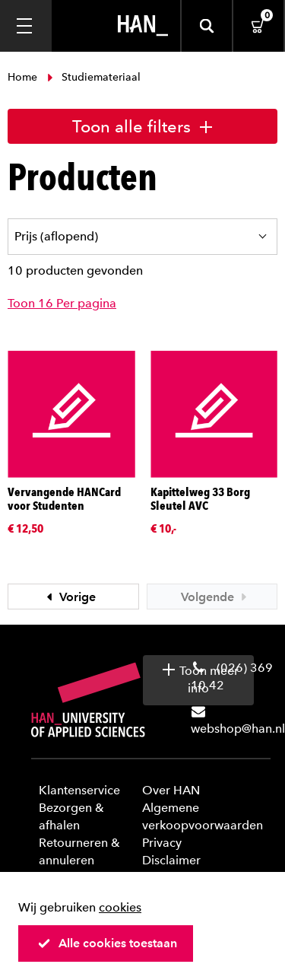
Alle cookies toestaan (107, 943)
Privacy (162, 843)
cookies (120, 907)
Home (24, 77)
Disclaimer (171, 860)
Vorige (69, 597)
